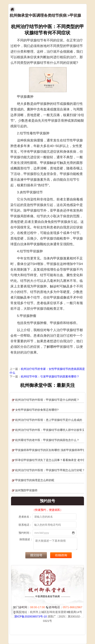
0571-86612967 (72, 607)
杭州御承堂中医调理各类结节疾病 (38, 15)
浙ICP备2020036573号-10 (31, 616)
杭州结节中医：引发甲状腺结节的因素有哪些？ (50, 377)
